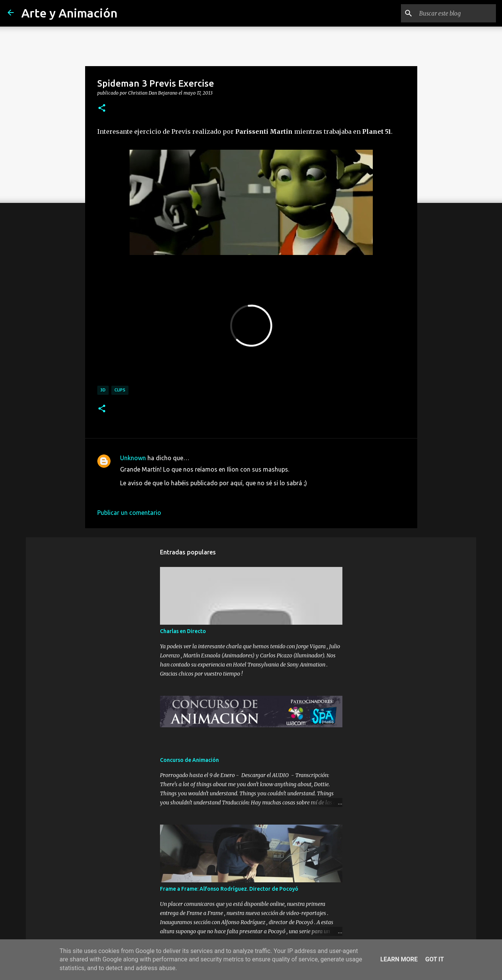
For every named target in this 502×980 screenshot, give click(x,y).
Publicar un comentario (129, 513)
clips (120, 390)
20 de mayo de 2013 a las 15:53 (163, 494)
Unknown (133, 458)
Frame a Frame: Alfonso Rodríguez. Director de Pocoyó (229, 889)
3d (103, 390)
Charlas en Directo (183, 631)
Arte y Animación (69, 13)
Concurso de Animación (189, 760)
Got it (435, 959)
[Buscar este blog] (456, 13)
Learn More (399, 959)
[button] (102, 108)
